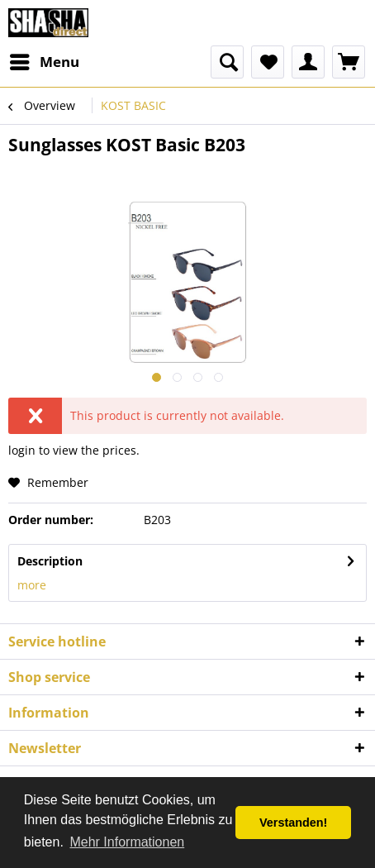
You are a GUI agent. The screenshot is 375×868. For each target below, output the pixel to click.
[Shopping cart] (349, 62)
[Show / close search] (227, 62)
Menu (45, 60)
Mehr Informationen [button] (127, 842)
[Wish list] (268, 62)
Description (50, 561)
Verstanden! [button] (293, 823)
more (32, 585)
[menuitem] (44, 62)
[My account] (308, 62)
